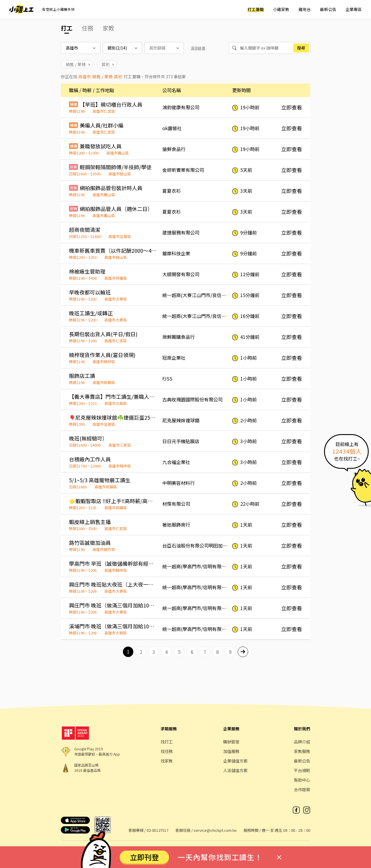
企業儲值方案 (235, 761)
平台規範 (302, 770)
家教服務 (302, 751)
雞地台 (305, 9)
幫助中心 (302, 780)
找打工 (167, 742)
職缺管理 (231, 742)
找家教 (167, 761)
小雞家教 (281, 9)
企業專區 (354, 9)
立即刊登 (144, 857)
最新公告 (328, 9)
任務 (88, 28)
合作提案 (302, 789)
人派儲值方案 (235, 770)
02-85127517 (158, 830)
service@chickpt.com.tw (215, 830)
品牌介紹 (302, 742)
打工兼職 (256, 9)
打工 (67, 28)
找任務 (167, 751)
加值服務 (231, 751)
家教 (108, 28)
